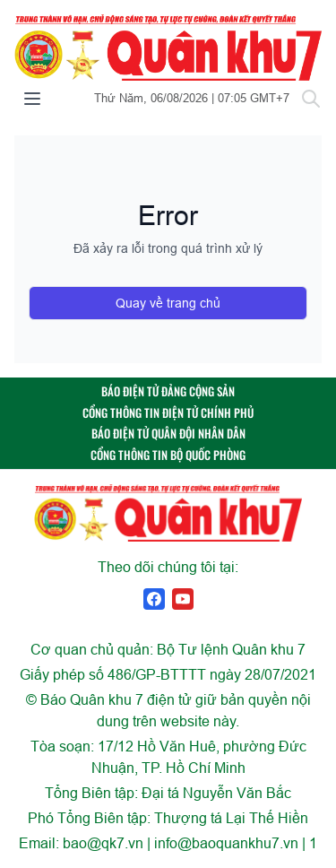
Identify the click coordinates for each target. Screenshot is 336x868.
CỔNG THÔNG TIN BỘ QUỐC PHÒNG (168, 455)
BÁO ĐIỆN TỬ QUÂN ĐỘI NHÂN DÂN (168, 434)
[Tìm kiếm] (311, 99)
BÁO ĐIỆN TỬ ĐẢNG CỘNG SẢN (168, 391)
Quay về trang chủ (168, 303)
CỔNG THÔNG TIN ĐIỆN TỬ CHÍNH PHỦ (168, 413)
